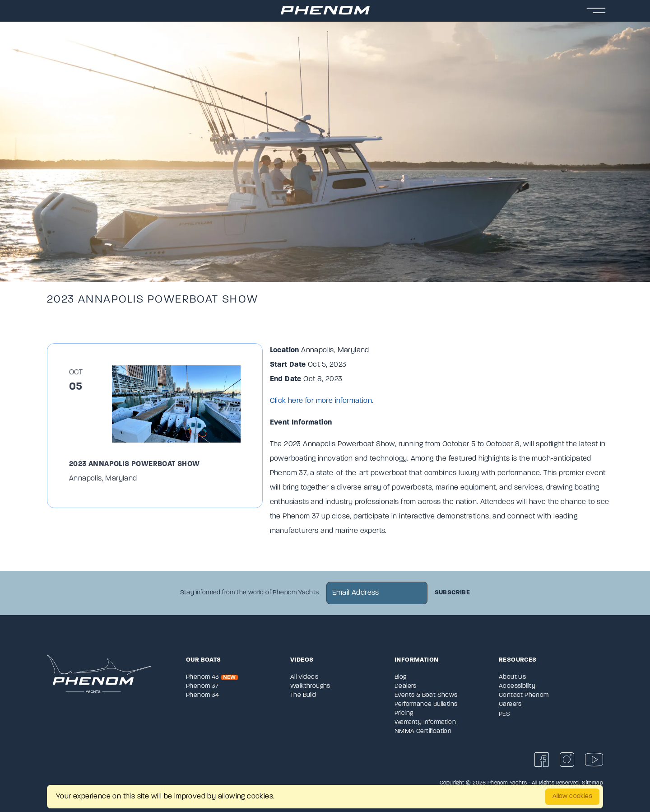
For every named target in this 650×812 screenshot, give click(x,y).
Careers (510, 704)
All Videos (304, 677)
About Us (512, 677)
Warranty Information (425, 722)
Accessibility (517, 686)
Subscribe (453, 593)
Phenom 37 (202, 686)
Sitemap (592, 783)
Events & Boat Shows (426, 695)
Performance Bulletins (426, 704)
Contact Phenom (524, 695)
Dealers (406, 686)
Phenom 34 (203, 695)
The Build (303, 695)
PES (504, 714)
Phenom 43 (212, 677)
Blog (401, 677)
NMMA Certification (423, 731)
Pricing (404, 713)
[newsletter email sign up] (377, 593)
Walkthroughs (310, 686)
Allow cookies (572, 796)
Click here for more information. (322, 401)
